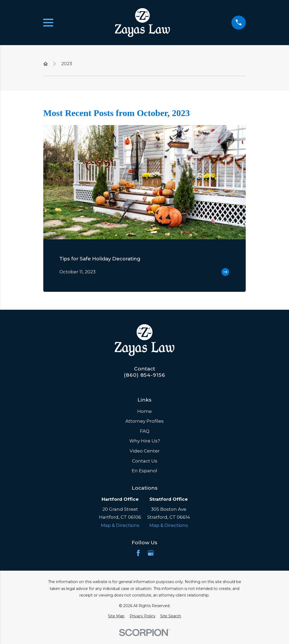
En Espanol (144, 471)
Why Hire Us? (145, 441)
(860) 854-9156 (144, 375)
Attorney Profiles (144, 421)
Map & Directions (120, 525)
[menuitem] (116, 616)
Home (144, 411)
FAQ (145, 431)
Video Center (145, 451)
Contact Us (145, 461)
